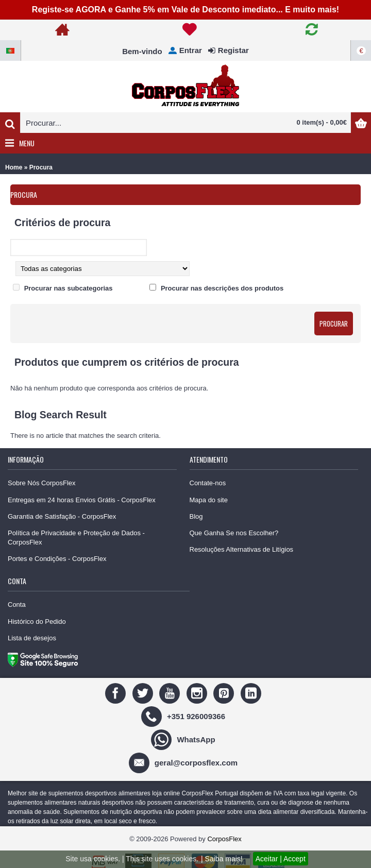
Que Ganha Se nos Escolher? (234, 533)
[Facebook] (117, 693)
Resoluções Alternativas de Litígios (242, 549)
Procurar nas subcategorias (69, 288)
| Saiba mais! (222, 859)
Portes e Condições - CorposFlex (57, 559)
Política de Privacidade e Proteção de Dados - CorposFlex (76, 538)
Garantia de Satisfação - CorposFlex (62, 516)
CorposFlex (224, 839)
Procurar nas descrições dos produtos (222, 288)
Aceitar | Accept (281, 859)
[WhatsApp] (184, 739)
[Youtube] (171, 693)
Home (14, 167)
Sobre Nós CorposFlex (42, 483)
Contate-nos (208, 483)
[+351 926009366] (184, 716)
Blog (196, 516)
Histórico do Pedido (37, 622)
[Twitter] (144, 693)
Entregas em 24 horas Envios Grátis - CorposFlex (82, 500)
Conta (17, 605)
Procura (41, 167)
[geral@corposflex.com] (184, 762)
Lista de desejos (32, 638)
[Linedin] (252, 693)
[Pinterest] (225, 693)
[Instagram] (198, 693)
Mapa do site (209, 500)
